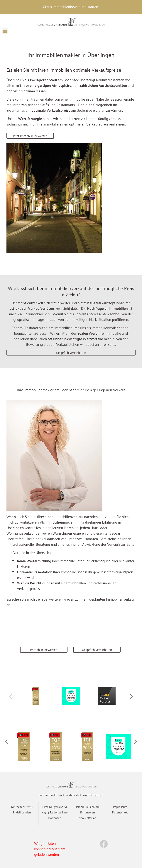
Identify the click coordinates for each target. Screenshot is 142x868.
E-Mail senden (22, 812)
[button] (5, 31)
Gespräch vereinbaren (71, 353)
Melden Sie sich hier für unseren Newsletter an (87, 812)
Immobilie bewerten (44, 650)
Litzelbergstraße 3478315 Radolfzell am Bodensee (55, 812)
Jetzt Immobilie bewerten (30, 136)
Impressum (120, 807)
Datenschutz (120, 812)
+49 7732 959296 (22, 807)
